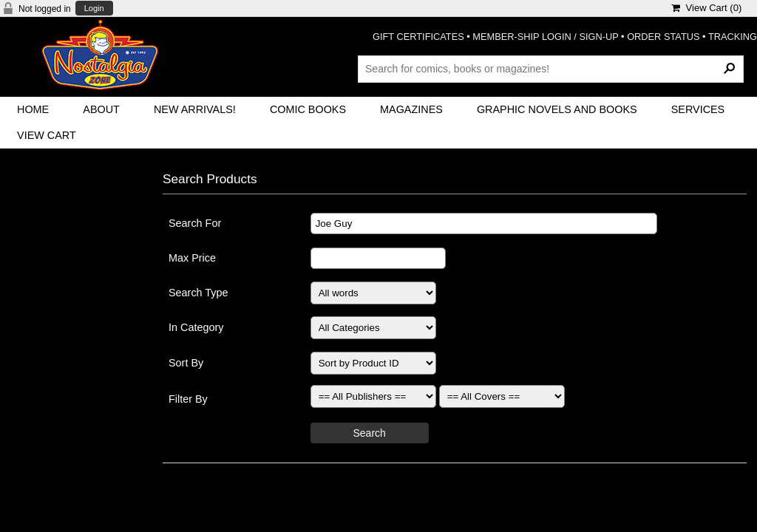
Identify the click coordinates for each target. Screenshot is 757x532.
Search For (195, 223)
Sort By (186, 363)
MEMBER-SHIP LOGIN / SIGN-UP (545, 37)
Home (33, 109)
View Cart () (706, 8)
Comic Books (308, 109)
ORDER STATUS (663, 37)
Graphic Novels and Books (557, 109)
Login (94, 8)
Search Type (198, 293)
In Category (196, 327)
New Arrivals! (195, 109)
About (101, 109)
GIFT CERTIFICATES (418, 37)
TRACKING (733, 37)
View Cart (47, 135)
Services (698, 109)
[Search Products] (551, 69)
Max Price (192, 258)
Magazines (411, 109)
